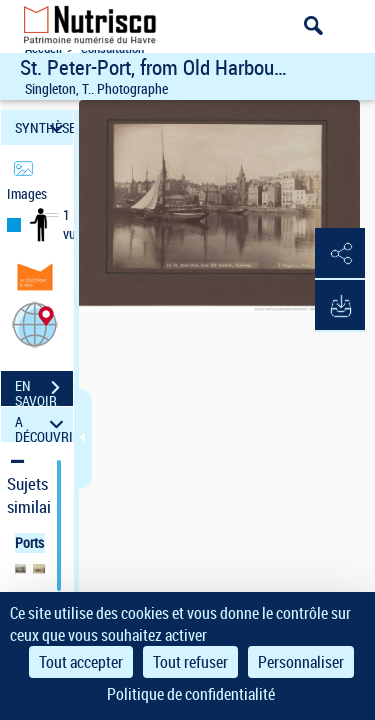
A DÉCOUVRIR (44, 424)
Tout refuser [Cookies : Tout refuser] (190, 662)
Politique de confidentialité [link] (191, 694)
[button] (35, 323)
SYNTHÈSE (44, 127)
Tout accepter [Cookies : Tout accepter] (81, 662)
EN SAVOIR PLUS (44, 390)
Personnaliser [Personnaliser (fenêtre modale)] (301, 662)
